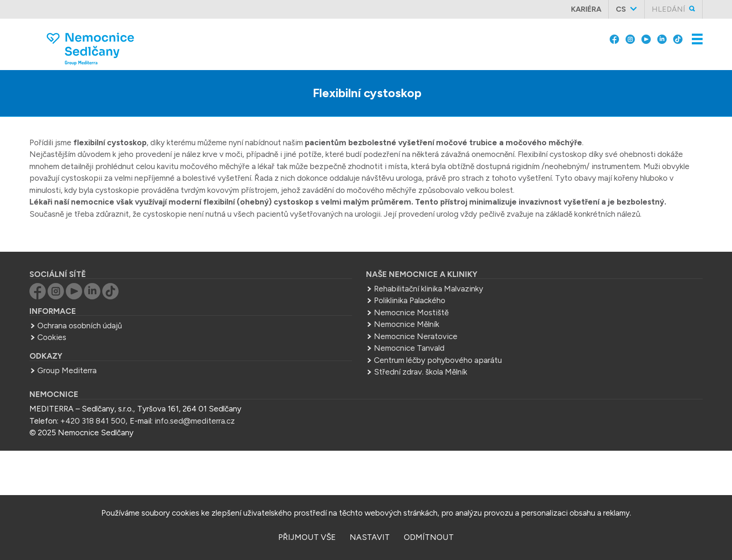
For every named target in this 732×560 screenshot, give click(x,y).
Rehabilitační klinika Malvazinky (429, 289)
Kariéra (586, 9)
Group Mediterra (67, 370)
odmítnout (429, 537)
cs (621, 9)
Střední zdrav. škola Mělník (421, 372)
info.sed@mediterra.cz (195, 421)
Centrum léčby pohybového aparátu (438, 360)
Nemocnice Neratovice (416, 336)
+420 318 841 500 (93, 421)
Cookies (52, 337)
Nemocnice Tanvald (409, 348)
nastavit (370, 537)
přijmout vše (307, 537)
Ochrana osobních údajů (80, 326)
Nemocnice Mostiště (411, 312)
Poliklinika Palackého (410, 300)
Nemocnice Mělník (407, 324)
